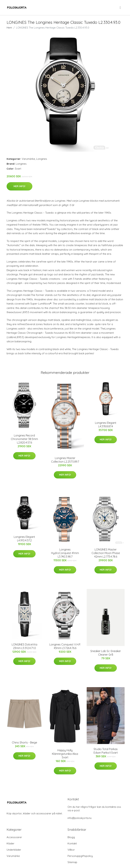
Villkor (71, 850)
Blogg (71, 837)
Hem (9, 28)
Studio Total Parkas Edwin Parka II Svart (106, 751)
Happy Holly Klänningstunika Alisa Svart (65, 754)
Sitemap (72, 862)
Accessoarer (14, 837)
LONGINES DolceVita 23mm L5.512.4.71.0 (24, 646)
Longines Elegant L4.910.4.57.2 (24, 539)
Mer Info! (19, 186)
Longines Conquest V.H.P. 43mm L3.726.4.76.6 (65, 646)
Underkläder (14, 850)
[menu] (121, 8)
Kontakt (72, 843)
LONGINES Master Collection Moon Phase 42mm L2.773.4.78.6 (106, 553)
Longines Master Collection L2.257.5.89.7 (65, 460)
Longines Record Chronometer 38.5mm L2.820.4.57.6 (24, 439)
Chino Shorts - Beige (24, 742)
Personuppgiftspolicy (80, 856)
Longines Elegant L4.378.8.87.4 (106, 425)
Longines (42, 159)
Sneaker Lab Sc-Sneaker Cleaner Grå (106, 653)
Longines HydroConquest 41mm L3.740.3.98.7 (65, 553)
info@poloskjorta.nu (80, 818)
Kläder (10, 843)
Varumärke (28, 159)
